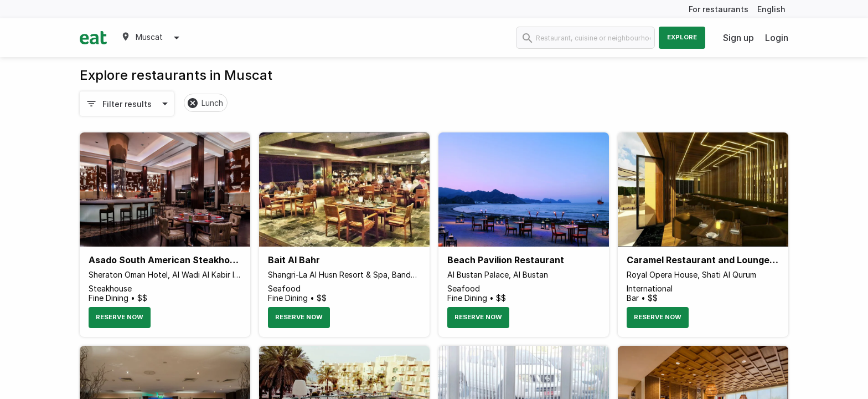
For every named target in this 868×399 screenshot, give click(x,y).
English (771, 9)
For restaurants (719, 9)
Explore (682, 37)
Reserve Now (120, 317)
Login (777, 38)
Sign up (738, 38)
